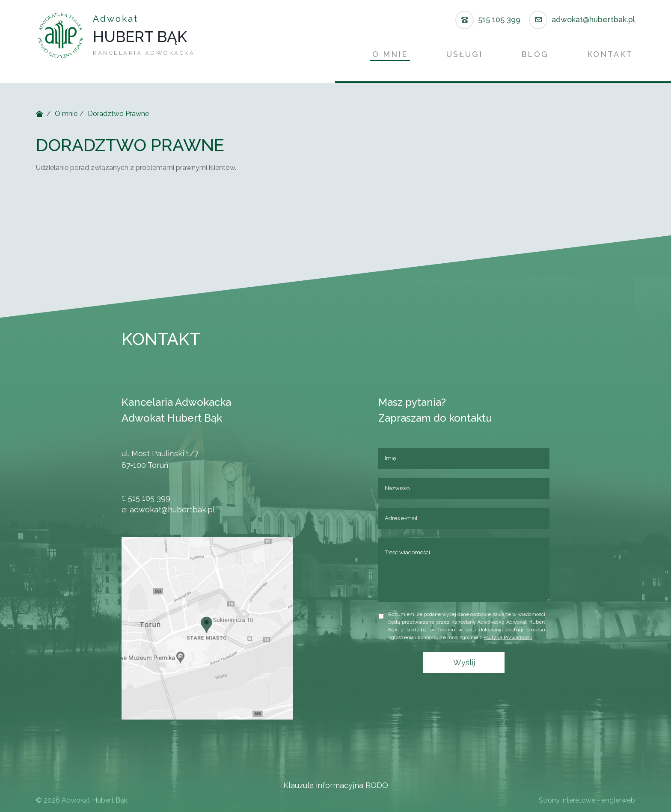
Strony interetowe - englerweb (587, 800)
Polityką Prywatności (515, 637)
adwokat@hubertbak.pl (165, 510)
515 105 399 (142, 498)
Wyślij (471, 662)
